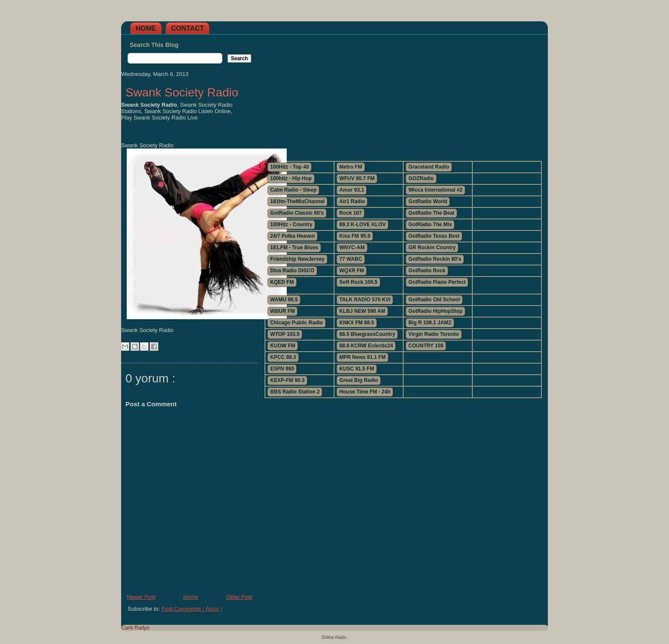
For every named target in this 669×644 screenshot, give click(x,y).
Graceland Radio (429, 167)
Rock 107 (350, 213)
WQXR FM (352, 271)
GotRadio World (428, 201)
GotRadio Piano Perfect (437, 282)
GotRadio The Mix (430, 224)
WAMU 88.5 (284, 300)
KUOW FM (283, 346)
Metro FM (350, 167)
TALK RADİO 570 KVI (365, 300)
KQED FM (282, 282)
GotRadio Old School (434, 300)
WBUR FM (282, 311)
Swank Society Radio (182, 92)
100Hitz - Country (291, 224)
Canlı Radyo (135, 628)
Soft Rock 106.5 (358, 282)
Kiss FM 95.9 (355, 236)
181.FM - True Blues (294, 248)
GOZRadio (421, 178)
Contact (188, 28)
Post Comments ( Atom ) (192, 609)
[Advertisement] (403, 94)
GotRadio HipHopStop (435, 311)
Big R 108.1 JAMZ (430, 323)
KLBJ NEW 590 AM (362, 311)
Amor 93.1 (352, 190)
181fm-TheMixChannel (297, 201)
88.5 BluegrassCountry (367, 334)
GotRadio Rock (427, 271)
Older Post (239, 597)
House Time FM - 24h (365, 392)
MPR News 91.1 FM (362, 357)
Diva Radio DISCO (292, 271)
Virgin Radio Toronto (433, 334)
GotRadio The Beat (431, 213)
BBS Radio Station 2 (295, 392)
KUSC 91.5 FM (356, 369)
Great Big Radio (359, 380)
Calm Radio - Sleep (293, 190)
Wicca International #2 (435, 190)
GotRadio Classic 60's (297, 213)
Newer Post (141, 597)
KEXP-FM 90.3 (287, 380)
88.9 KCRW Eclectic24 (366, 346)
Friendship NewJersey (297, 259)
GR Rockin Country (432, 248)
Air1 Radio (352, 201)
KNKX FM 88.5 (356, 323)
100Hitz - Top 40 (289, 167)
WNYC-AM (352, 248)
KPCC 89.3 (283, 357)
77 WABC (350, 259)
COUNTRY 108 (426, 346)
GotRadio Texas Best (434, 236)
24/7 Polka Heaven (292, 236)
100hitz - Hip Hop (291, 178)
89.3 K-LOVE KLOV (362, 224)
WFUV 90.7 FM (357, 178)
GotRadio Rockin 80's (435, 259)
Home (146, 28)
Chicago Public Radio (296, 323)
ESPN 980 (282, 369)
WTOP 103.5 (285, 334)
